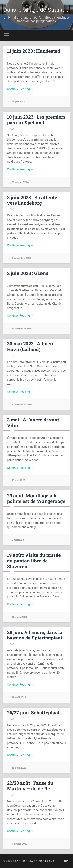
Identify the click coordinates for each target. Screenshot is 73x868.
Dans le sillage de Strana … (35, 861)
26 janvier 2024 (20, 102)
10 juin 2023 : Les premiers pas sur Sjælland (36, 120)
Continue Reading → (20, 89)
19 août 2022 (19, 768)
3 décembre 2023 (21, 258)
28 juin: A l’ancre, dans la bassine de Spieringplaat (35, 635)
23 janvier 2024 (20, 182)
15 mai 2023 (18, 480)
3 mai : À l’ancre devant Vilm (33, 423)
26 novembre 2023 (22, 328)
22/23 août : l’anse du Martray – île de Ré (30, 786)
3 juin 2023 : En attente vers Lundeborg (32, 200)
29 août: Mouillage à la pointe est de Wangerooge (36, 498)
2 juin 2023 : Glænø (28, 273)
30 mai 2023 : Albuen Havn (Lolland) (30, 346)
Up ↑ (67, 861)
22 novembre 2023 (22, 404)
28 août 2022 (19, 697)
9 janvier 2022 (19, 844)
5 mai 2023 (18, 540)
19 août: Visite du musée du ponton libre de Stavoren (34, 561)
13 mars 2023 (19, 617)
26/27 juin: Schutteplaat (33, 713)
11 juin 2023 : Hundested (34, 51)
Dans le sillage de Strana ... (36, 10)
